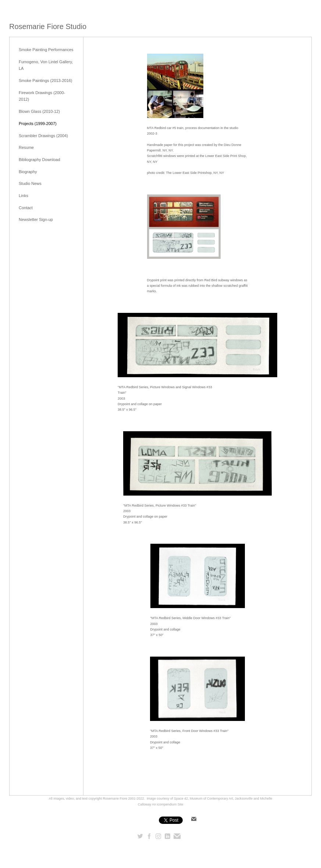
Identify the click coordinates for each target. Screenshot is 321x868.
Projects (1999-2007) (38, 124)
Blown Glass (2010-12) (39, 111)
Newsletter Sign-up (36, 219)
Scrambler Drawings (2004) (43, 136)
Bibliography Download (40, 160)
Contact (26, 208)
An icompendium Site (167, 804)
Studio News (30, 183)
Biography (28, 172)
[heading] (48, 27)
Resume (26, 147)
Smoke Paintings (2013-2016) (46, 81)
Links (24, 196)
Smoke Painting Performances (46, 50)
